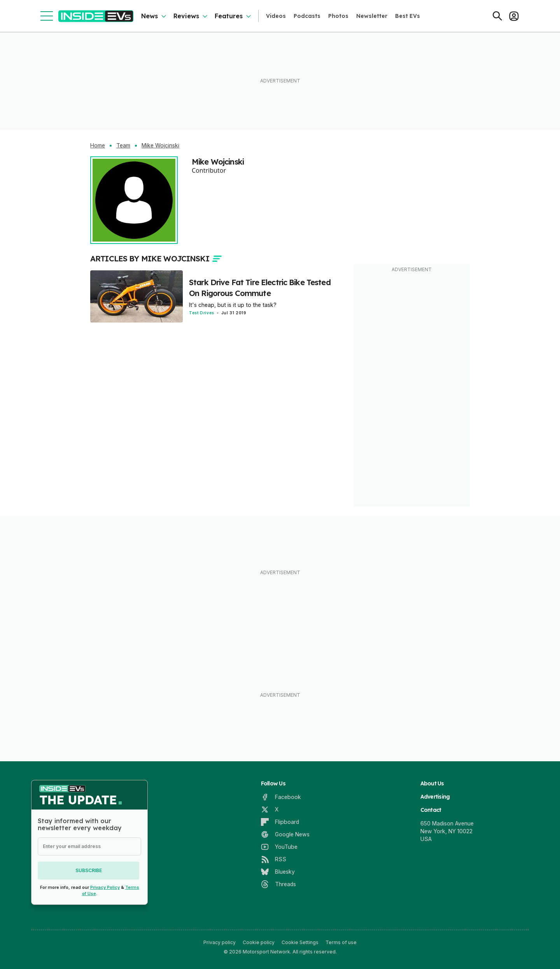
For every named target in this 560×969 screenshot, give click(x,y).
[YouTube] (279, 847)
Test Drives (202, 313)
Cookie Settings (300, 942)
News (150, 16)
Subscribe (89, 870)
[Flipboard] (280, 822)
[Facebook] (281, 797)
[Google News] (285, 834)
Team (123, 145)
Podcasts (307, 16)
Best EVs (408, 16)
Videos (276, 16)
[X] (270, 810)
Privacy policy (220, 942)
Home (98, 145)
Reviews (186, 16)
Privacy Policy (105, 887)
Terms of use (341, 942)
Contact (431, 810)
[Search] (497, 16)
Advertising (435, 797)
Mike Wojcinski (160, 145)
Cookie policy (259, 942)
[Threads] (278, 884)
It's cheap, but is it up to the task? (233, 305)
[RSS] (274, 859)
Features (229, 16)
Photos (338, 16)
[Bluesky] (278, 872)
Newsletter (372, 16)
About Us (432, 783)
